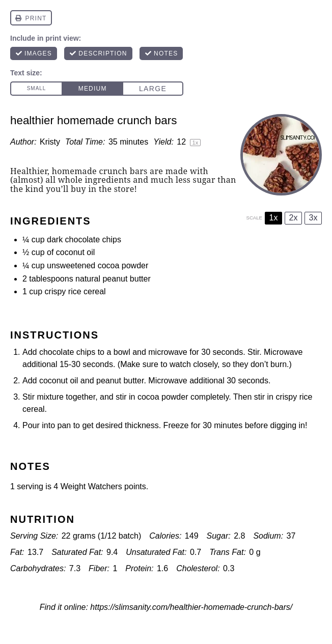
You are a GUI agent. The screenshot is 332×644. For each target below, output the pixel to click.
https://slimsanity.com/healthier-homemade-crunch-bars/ (191, 607)
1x (274, 218)
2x (294, 218)
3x (313, 218)
